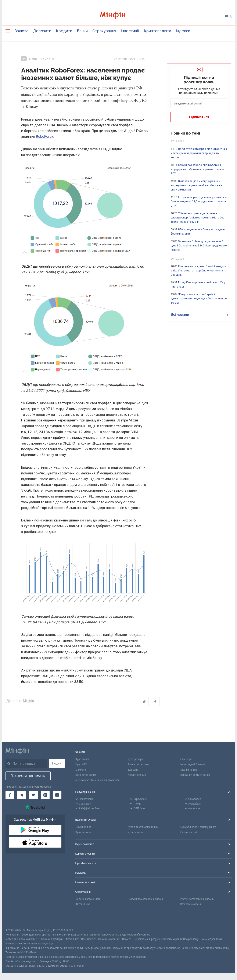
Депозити (42, 31)
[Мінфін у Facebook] (10, 795)
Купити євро (135, 832)
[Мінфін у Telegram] (22, 795)
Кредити (64, 31)
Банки (82, 31)
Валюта (21, 31)
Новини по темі (185, 133)
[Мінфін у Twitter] (33, 795)
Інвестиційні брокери (193, 765)
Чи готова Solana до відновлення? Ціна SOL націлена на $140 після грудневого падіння (199, 245)
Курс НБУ (81, 765)
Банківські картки (138, 765)
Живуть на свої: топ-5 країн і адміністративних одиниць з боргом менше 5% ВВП (199, 298)
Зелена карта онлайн (88, 899)
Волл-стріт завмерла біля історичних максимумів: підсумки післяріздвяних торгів (199, 153)
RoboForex (45, 136)
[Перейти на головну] (119, 16)
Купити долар (84, 832)
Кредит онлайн (137, 775)
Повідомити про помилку (28, 776)
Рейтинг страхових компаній (197, 899)
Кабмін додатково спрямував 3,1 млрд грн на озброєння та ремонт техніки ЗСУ (198, 169)
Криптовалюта (157, 31)
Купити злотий (189, 832)
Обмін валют (83, 827)
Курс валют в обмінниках (143, 827)
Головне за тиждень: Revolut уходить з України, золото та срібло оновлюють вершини (198, 270)
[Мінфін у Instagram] (45, 795)
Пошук (57, 763)
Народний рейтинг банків (195, 775)
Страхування (104, 31)
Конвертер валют (86, 775)
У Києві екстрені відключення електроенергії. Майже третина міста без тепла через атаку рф (197, 218)
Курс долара (135, 759)
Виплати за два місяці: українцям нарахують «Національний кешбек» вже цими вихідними (196, 185)
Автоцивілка (83, 904)
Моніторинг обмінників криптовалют (97, 780)
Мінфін (28, 701)
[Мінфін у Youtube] (57, 795)
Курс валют (82, 759)
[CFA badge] (15, 920)
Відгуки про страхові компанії (146, 899)
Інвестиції (130, 31)
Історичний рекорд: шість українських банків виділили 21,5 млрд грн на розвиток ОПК (199, 201)
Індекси (183, 31)
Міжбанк (81, 770)
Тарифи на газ (188, 770)
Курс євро (186, 759)
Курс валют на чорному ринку (198, 827)
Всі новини (199, 315)
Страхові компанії (191, 904)
